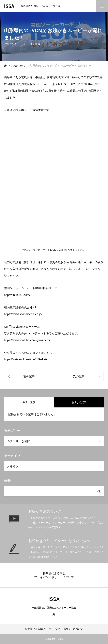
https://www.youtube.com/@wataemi (27, 340)
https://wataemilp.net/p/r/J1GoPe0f (26, 359)
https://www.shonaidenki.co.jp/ (23, 314)
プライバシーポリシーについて (54, 577)
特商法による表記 (54, 573)
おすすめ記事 (79, 402)
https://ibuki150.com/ (17, 295)
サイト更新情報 (32, 44)
